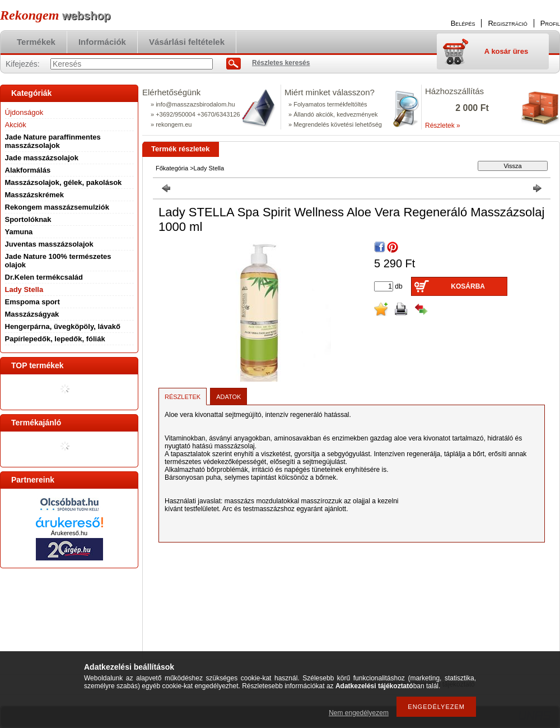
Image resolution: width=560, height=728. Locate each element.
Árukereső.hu (69, 533)
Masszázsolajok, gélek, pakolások (64, 182)
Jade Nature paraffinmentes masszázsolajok (53, 141)
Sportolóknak (28, 219)
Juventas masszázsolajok (49, 244)
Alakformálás (28, 170)
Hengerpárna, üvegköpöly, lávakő (63, 326)
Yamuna (19, 232)
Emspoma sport (32, 302)
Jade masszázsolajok (42, 158)
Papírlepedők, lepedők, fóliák (55, 339)
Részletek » (443, 126)
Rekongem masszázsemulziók (57, 207)
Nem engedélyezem (359, 713)
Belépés (463, 23)
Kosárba (468, 286)
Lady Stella (24, 289)
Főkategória (172, 168)
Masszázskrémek (35, 195)
